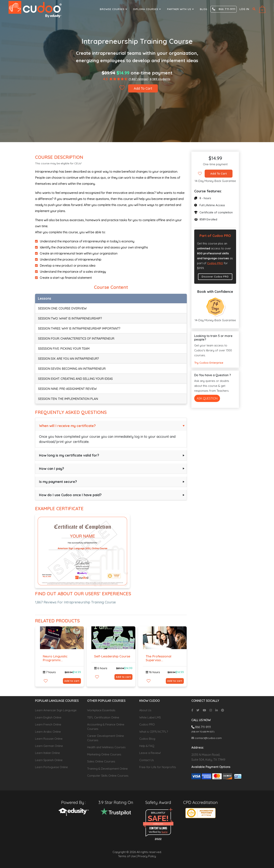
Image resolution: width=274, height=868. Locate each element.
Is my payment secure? (58, 482)
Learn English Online (48, 717)
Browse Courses (114, 9)
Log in (244, 9)
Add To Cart (143, 88)
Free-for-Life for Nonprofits (158, 767)
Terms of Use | (128, 856)
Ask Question (207, 398)
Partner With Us (181, 9)
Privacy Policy (147, 856)
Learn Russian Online (49, 739)
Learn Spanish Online (49, 760)
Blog (204, 9)
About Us (145, 710)
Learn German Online (49, 746)
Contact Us (147, 760)
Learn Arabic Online (48, 732)
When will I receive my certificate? (67, 426)
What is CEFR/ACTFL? (154, 732)
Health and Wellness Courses (106, 747)
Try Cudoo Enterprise (209, 363)
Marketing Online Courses (104, 754)
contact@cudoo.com (207, 738)
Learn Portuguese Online (51, 767)
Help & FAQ (147, 746)
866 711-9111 (224, 9)
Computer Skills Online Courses (108, 776)
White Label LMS (150, 717)
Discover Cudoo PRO (215, 277)
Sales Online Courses (101, 761)
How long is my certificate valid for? (69, 455)
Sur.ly (164, 832)
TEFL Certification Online (103, 717)
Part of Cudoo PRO (215, 236)
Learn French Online (48, 724)
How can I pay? (52, 469)
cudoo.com (158, 824)
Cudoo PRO (215, 263)
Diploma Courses (148, 9)
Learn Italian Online (47, 753)
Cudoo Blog (147, 739)
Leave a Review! (150, 753)
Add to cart (72, 681)
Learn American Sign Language (56, 710)
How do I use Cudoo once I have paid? (70, 495)
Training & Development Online (107, 769)
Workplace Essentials (101, 710)
